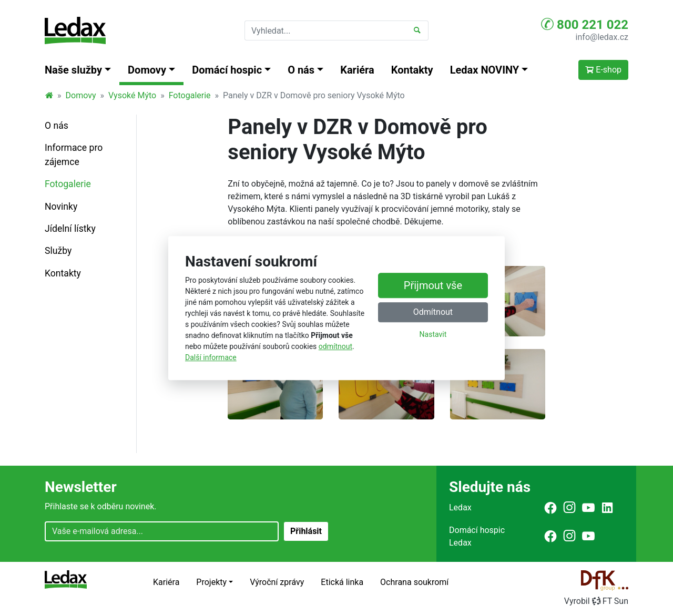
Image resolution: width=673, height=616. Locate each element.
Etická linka (342, 582)
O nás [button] (301, 70)
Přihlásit (306, 531)
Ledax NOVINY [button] (485, 70)
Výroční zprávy (277, 582)
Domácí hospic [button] (227, 70)
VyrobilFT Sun (596, 601)
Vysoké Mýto (132, 95)
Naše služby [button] (73, 70)
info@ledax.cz (602, 37)
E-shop (603, 70)
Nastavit (433, 335)
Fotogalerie (190, 95)
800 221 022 (585, 24)
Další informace (211, 357)
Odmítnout (433, 312)
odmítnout (335, 346)
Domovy (81, 95)
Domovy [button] (147, 70)
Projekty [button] (211, 582)
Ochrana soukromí (414, 582)
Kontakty (412, 70)
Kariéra (357, 70)
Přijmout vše (433, 286)
